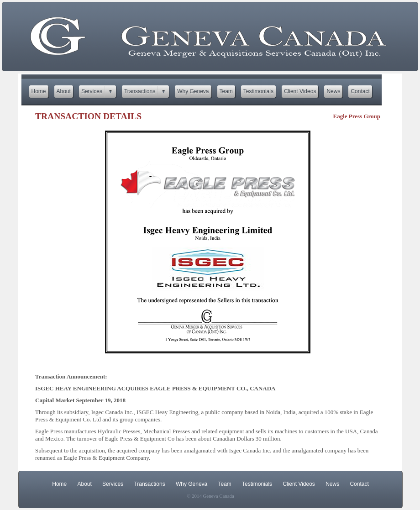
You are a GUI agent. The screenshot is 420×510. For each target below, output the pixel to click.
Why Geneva (192, 484)
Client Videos (299, 484)
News (332, 484)
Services (113, 484)
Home (59, 484)
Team (225, 484)
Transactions (149, 484)
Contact (359, 484)
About (85, 484)
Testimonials (257, 484)
